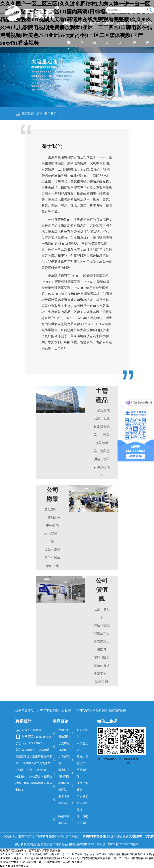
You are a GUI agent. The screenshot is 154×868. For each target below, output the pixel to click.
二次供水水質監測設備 (82, 803)
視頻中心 (121, 33)
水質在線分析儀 (64, 747)
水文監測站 (82, 747)
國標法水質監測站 (64, 773)
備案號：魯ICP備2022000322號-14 (118, 844)
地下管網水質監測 (82, 820)
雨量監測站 (82, 773)
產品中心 (81, 33)
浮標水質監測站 (82, 760)
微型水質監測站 (64, 820)
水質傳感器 (64, 760)
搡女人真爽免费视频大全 (14, 866)
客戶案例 (95, 33)
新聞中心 (108, 33)
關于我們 (134, 33)
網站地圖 (108, 711)
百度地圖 (120, 711)
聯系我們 (147, 33)
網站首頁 (68, 33)
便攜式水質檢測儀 (64, 733)
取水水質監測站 (64, 800)
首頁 (40, 114)
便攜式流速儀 (82, 786)
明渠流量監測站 (64, 786)
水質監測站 (82, 733)
